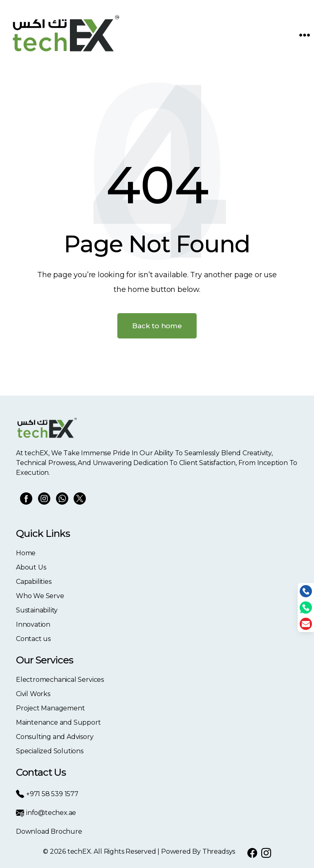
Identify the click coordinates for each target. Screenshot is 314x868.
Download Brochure (49, 831)
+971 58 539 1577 (47, 794)
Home (26, 553)
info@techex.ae (46, 813)
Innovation (33, 624)
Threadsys (219, 851)
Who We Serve (40, 596)
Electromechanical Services (60, 680)
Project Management (50, 708)
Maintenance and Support (58, 722)
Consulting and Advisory (55, 737)
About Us (31, 567)
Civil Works (33, 694)
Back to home (157, 326)
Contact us (33, 639)
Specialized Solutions (50, 751)
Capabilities (34, 582)
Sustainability (37, 610)
